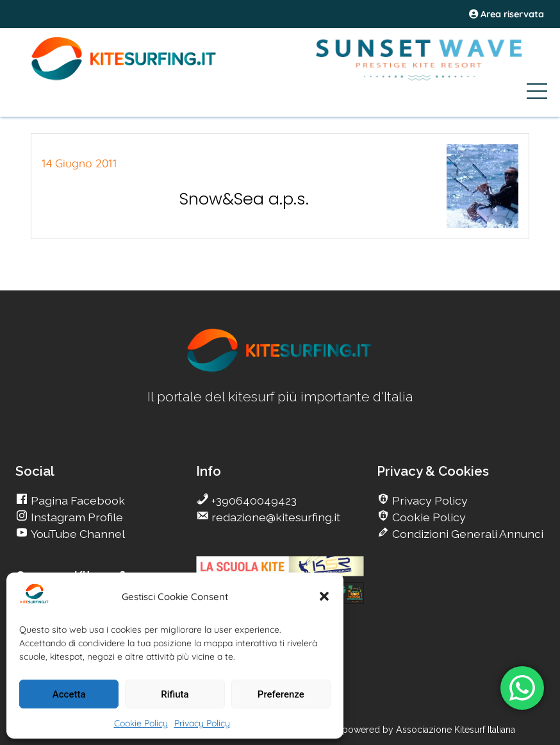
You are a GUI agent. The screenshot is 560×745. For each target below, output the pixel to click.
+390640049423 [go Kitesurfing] (253, 500)
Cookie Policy (141, 723)
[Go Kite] (124, 78)
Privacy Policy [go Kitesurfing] (429, 500)
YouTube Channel (77, 534)
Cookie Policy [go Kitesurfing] (428, 517)
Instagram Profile (76, 517)
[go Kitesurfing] (280, 370)
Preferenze (281, 694)
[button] (324, 596)
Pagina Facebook (77, 500)
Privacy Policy (202, 723)
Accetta (69, 694)
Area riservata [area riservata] (506, 14)
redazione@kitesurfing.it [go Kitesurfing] (275, 517)
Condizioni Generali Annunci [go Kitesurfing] (466, 534)
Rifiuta (175, 694)
